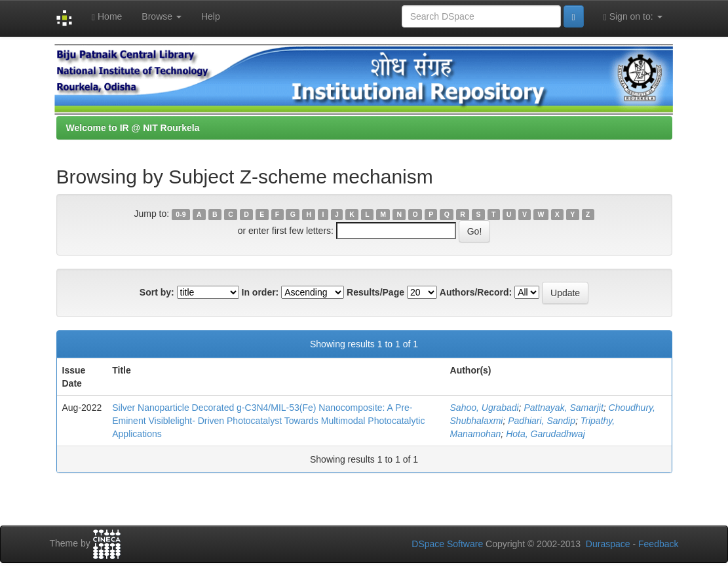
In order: (260, 292)
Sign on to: (633, 17)
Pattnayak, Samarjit (563, 408)
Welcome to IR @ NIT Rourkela (133, 128)
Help (211, 16)
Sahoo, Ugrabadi (485, 408)
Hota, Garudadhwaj (546, 434)
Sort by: (157, 292)
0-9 (181, 214)
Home (107, 17)
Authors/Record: (476, 292)
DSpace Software (447, 544)
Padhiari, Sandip (542, 421)
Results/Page (375, 292)
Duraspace (608, 544)
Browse (162, 16)
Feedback (658, 544)
